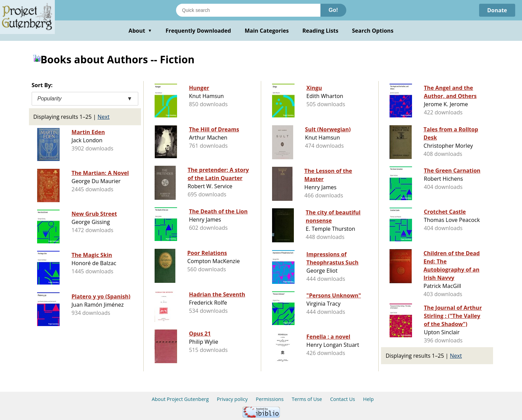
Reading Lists (320, 31)
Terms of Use (307, 399)
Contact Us (342, 399)
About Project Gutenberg (180, 399)
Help (368, 399)
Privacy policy (232, 399)
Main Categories (267, 31)
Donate (497, 10)
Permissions (270, 399)
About (140, 31)
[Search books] (248, 10)
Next (103, 117)
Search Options (373, 31)
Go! (333, 10)
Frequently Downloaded (198, 31)
